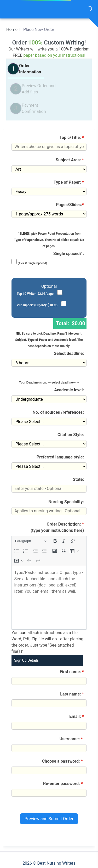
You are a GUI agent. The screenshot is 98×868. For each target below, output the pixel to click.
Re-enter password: (64, 784)
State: (78, 479)
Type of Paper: (69, 182)
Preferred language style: (60, 457)
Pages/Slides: (70, 205)
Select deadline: (69, 353)
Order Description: (57, 527)
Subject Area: (70, 160)
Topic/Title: (72, 138)
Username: (72, 739)
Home (12, 30)
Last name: (72, 694)
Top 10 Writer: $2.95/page (35, 294)
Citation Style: (71, 435)
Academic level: (69, 390)
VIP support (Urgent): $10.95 (37, 305)
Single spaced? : (69, 254)
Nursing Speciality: (66, 502)
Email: (77, 716)
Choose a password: (63, 761)
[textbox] (49, 598)
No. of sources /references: (58, 412)
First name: (72, 672)
